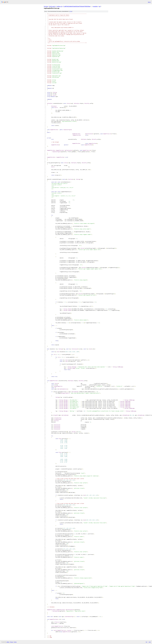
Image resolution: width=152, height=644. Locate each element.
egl (100, 6)
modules (95, 6)
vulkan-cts (59, 6)
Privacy (12, 642)
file (71, 11)
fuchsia (46, 6)
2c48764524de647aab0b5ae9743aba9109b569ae (77, 6)
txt (146, 642)
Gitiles (8, 642)
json (150, 642)
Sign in (149, 2)
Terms (15, 642)
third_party (52, 6)
